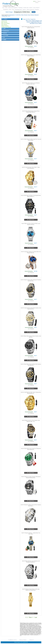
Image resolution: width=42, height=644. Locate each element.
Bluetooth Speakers (13, 8)
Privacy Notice (23, 640)
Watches (37, 9)
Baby (6, 8)
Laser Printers (36, 8)
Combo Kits (26, 8)
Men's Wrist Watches (6, 23)
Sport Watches (4, 25)
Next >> (31, 617)
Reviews (37, 3)
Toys (13, 9)
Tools (10, 9)
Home (35, 1)
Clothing (20, 8)
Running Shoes (18, 9)
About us (39, 1)
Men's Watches (4, 22)
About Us (32, 640)
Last (36, 617)
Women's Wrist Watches (6, 27)
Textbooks (6, 9)
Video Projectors (30, 9)
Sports (24, 9)
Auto (3, 8)
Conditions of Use (12, 640)
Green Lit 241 (4, 21)
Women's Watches (5, 26)
